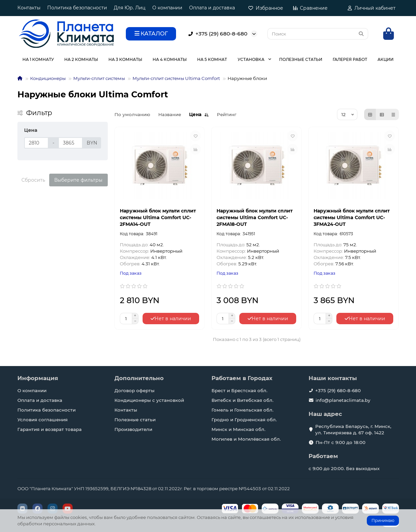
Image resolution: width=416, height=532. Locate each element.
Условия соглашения (43, 420)
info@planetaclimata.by (343, 400)
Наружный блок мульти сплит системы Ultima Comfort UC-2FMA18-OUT (255, 217)
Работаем (323, 456)
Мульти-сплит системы (99, 78)
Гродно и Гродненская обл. (244, 420)
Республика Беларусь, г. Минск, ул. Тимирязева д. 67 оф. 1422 (353, 429)
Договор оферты (135, 390)
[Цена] (36, 143)
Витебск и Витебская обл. (242, 400)
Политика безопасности (77, 8)
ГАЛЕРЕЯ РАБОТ (350, 59)
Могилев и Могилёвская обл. (246, 439)
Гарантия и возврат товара (50, 429)
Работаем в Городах (242, 378)
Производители (133, 429)
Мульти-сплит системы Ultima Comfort (176, 78)
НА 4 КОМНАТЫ (170, 59)
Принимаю (383, 520)
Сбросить (33, 180)
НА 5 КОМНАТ (212, 59)
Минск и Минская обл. (238, 429)
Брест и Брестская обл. (239, 390)
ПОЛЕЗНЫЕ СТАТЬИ (301, 59)
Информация (38, 378)
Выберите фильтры (78, 180)
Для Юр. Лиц (130, 8)
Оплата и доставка (212, 8)
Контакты (29, 8)
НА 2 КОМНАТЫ (81, 59)
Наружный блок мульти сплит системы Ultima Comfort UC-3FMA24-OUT (352, 217)
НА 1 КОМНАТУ (38, 59)
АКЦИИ (386, 59)
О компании (167, 8)
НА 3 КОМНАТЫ (125, 59)
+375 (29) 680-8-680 (217, 34)
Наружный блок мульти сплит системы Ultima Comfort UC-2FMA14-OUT (158, 217)
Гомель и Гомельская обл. (242, 410)
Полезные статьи (135, 420)
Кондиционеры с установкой (149, 400)
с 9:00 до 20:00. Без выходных (344, 468)
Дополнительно (139, 378)
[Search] (318, 34)
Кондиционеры (48, 78)
